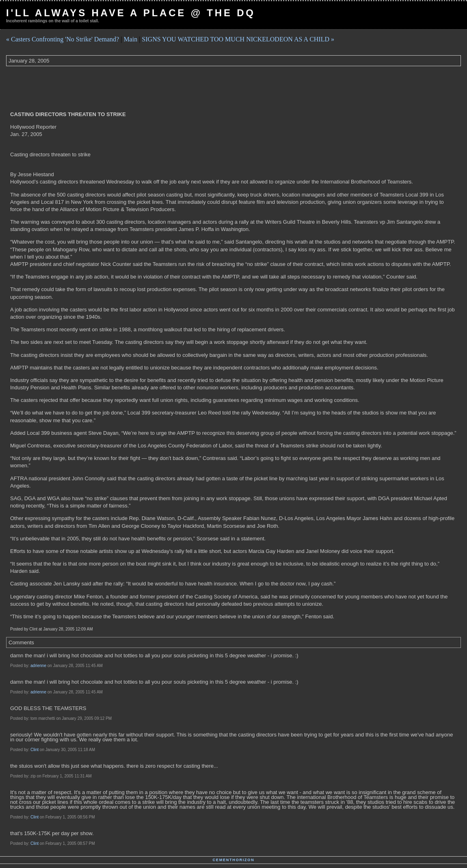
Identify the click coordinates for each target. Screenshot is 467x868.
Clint (35, 750)
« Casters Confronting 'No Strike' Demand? (63, 39)
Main (130, 39)
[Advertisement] (154, 89)
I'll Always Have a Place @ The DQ (131, 13)
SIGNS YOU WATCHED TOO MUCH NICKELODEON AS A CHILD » (238, 39)
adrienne (38, 666)
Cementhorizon (234, 860)
